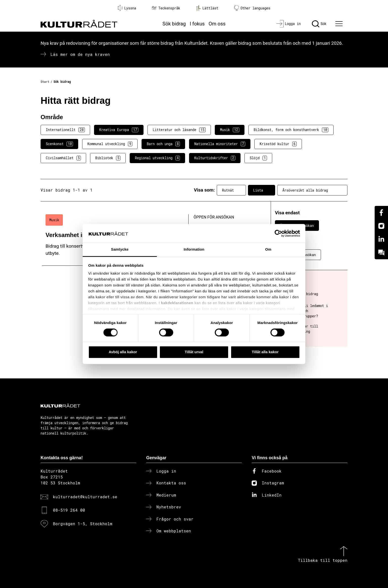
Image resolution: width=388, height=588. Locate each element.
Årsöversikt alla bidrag (312, 190)
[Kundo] (381, 253)
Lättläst (207, 8)
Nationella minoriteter (220, 144)
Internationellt (65, 130)
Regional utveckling (157, 158)
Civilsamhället (63, 158)
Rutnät (231, 190)
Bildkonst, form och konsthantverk (291, 130)
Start (45, 82)
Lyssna (127, 8)
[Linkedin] (381, 239)
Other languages (252, 8)
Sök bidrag (174, 24)
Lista (262, 190)
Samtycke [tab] (120, 250)
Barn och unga (163, 144)
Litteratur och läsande (179, 130)
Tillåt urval (194, 352)
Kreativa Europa (119, 130)
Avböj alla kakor (123, 352)
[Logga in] (288, 24)
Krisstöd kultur (278, 144)
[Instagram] (381, 226)
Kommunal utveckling (110, 144)
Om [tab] (268, 250)
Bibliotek (108, 158)
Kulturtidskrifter (215, 158)
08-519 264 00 (69, 510)
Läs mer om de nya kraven (80, 54)
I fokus (197, 24)
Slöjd (258, 158)
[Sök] (319, 24)
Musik (230, 130)
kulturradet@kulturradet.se (85, 497)
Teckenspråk (166, 8)
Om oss (217, 24)
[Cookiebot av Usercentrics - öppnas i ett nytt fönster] (278, 233)
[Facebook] (381, 213)
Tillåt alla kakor (265, 352)
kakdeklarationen (177, 303)
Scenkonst (59, 144)
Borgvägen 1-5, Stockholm (83, 524)
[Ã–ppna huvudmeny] (340, 24)
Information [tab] (194, 250)
